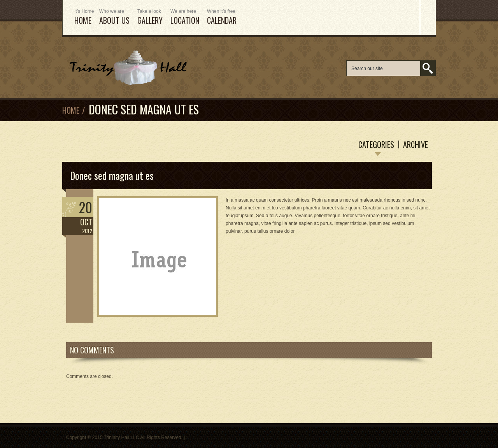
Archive (416, 144)
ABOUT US (114, 17)
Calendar (222, 17)
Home (71, 110)
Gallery (150, 17)
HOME (83, 17)
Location (185, 17)
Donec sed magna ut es (112, 175)
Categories (376, 144)
